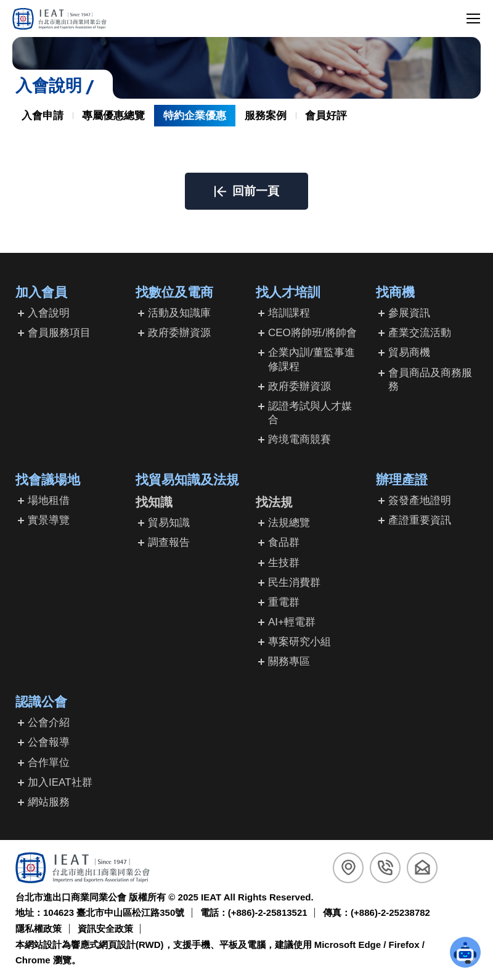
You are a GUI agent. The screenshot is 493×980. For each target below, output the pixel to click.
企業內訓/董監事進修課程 (312, 359)
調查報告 (169, 542)
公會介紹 (49, 723)
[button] (246, 191)
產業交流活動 (420, 333)
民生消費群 (294, 583)
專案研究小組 (299, 642)
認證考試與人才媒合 (310, 413)
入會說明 (49, 313)
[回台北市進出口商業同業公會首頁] (59, 19)
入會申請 (43, 116)
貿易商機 (409, 352)
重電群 (284, 602)
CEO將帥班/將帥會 (312, 333)
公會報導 (49, 742)
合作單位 (49, 763)
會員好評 (326, 116)
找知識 (154, 502)
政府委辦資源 (179, 333)
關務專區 (289, 661)
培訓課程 (289, 313)
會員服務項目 (59, 333)
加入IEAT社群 (60, 782)
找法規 (274, 502)
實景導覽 (49, 520)
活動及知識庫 (179, 313)
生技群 (284, 563)
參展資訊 (409, 313)
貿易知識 (169, 523)
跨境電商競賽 (299, 439)
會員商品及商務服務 (430, 380)
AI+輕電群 (292, 622)
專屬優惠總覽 (113, 116)
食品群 (284, 542)
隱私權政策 (39, 929)
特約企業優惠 (195, 116)
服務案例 (266, 116)
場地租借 (49, 500)
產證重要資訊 (420, 520)
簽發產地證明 (420, 500)
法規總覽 (289, 523)
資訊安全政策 (105, 929)
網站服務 (49, 802)
